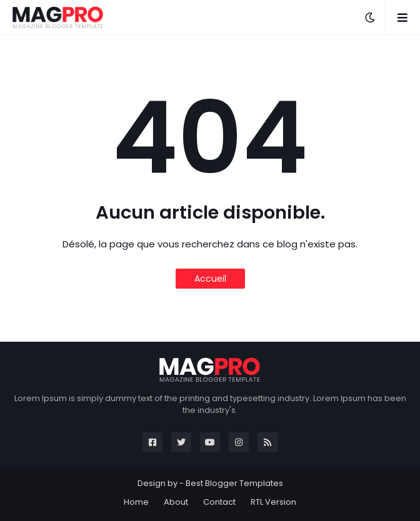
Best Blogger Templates (234, 483)
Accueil (210, 279)
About (176, 502)
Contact (219, 502)
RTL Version (273, 502)
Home (136, 502)
